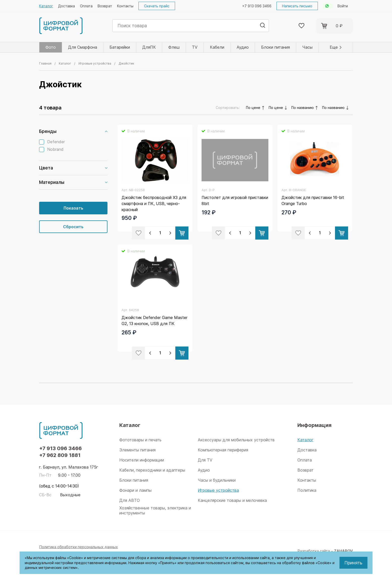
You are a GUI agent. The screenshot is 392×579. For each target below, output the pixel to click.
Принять (353, 563)
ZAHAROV (343, 551)
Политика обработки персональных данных (78, 547)
